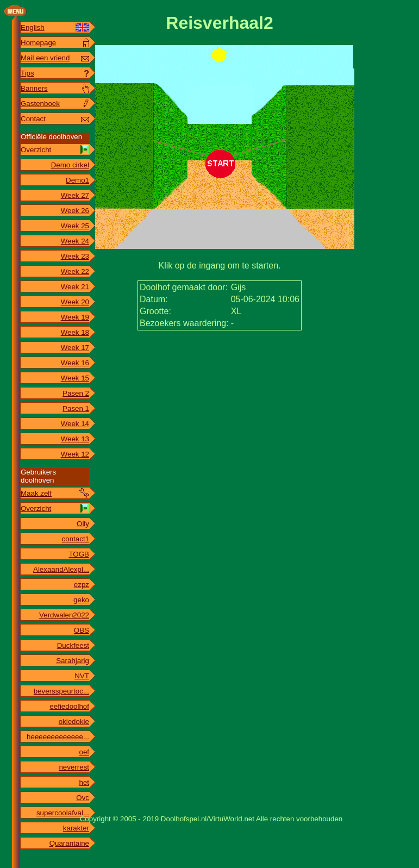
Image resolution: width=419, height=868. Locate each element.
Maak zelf (36, 493)
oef (84, 752)
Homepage (38, 43)
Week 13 (75, 439)
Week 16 (75, 363)
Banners (34, 88)
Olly (83, 524)
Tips (27, 73)
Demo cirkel (70, 165)
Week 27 (75, 195)
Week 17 (75, 348)
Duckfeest (73, 645)
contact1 (76, 539)
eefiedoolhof (69, 706)
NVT (82, 676)
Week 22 (75, 271)
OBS (82, 630)
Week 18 (75, 332)
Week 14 (75, 424)
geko (81, 600)
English (33, 27)
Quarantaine (69, 843)
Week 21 (75, 287)
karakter (76, 828)
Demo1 (77, 180)
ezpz (82, 585)
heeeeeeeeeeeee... (58, 737)
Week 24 (75, 241)
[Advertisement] (220, 365)
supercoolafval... (63, 813)
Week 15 (75, 378)
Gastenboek (40, 104)
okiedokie (74, 722)
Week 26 (75, 211)
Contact (33, 119)
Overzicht (36, 150)
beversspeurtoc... (61, 691)
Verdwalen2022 (64, 615)
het (84, 782)
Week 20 (75, 302)
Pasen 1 (76, 408)
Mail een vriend (45, 58)
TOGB (79, 554)
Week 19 (75, 317)
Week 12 (75, 454)
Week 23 (75, 256)
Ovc (83, 798)
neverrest (74, 767)
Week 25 (75, 226)
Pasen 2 (76, 393)
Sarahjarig (73, 661)
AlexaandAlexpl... (61, 569)
